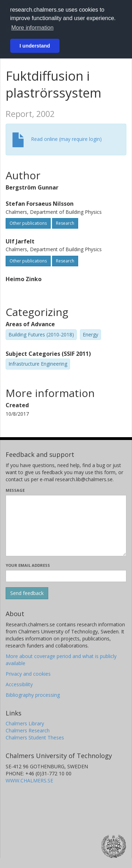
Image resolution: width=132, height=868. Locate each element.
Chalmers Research (28, 730)
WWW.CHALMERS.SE (29, 780)
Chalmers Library (25, 723)
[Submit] (27, 593)
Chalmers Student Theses (35, 737)
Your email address (28, 565)
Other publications (28, 223)
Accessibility (19, 684)
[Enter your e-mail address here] (66, 576)
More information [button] (32, 28)
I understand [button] (35, 46)
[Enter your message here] (66, 526)
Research (65, 223)
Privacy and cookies (28, 674)
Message (15, 490)
